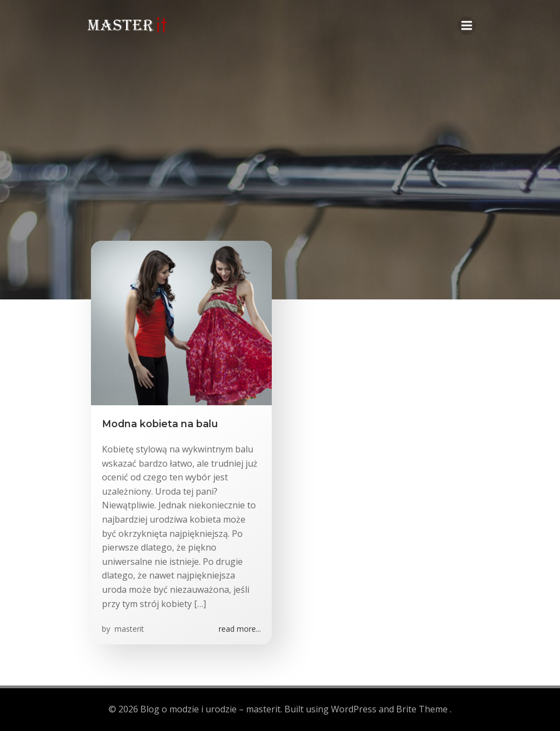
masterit (128, 630)
